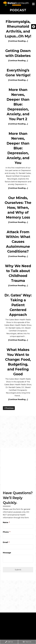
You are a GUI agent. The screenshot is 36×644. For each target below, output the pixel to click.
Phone (7, 532)
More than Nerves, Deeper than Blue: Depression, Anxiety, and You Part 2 (18, 104)
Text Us (27, 642)
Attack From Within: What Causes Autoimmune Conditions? (18, 242)
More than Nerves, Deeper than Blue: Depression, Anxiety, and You (18, 148)
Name (6, 522)
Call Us (9, 642)
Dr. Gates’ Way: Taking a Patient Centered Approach (18, 305)
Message (7, 553)
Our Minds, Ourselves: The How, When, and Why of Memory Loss (18, 208)
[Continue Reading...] (18, 41)
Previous (9, 408)
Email (6, 542)
